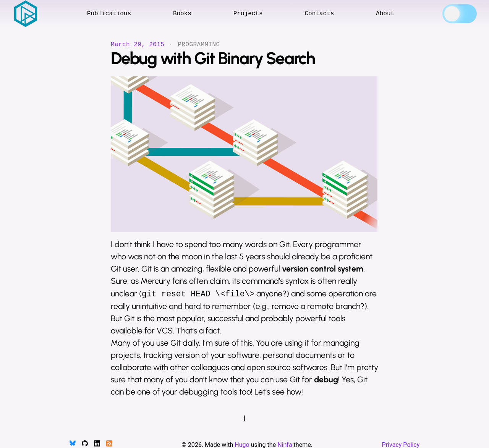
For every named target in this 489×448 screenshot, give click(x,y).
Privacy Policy (401, 445)
